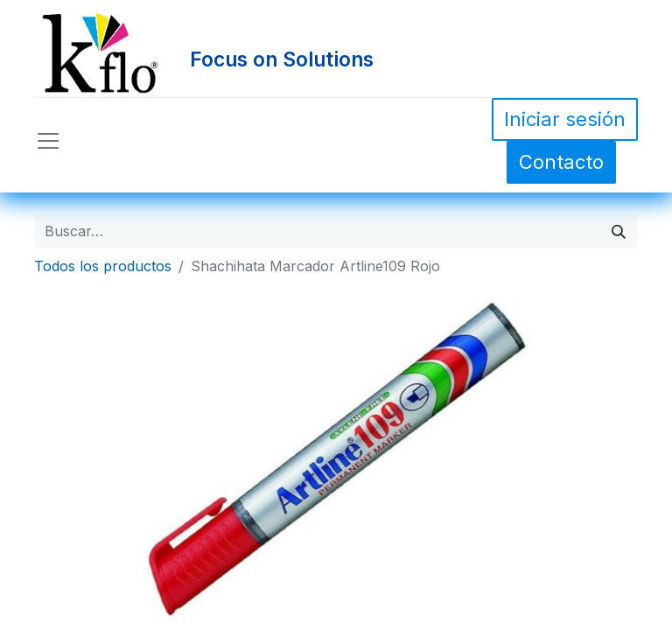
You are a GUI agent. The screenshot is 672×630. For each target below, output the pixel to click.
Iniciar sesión (565, 119)
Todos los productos (103, 266)
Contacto (561, 162)
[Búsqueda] (619, 231)
